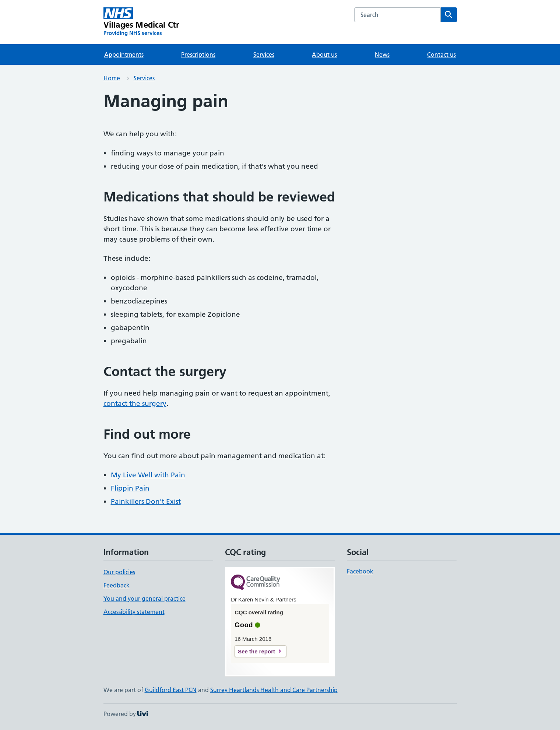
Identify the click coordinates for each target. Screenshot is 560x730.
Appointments (124, 55)
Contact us (441, 55)
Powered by (126, 714)
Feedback (117, 585)
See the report (256, 651)
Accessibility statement (134, 612)
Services (264, 55)
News (382, 55)
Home (112, 78)
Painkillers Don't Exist (146, 501)
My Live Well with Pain (148, 475)
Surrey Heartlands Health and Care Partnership (274, 690)
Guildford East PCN (171, 690)
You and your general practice (145, 599)
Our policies (119, 572)
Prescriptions (198, 55)
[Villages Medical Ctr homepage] (142, 22)
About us (324, 55)
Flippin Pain (130, 488)
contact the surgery (135, 403)
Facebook (360, 571)
